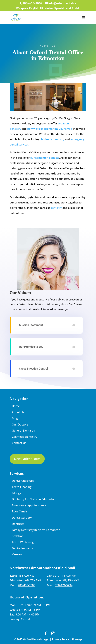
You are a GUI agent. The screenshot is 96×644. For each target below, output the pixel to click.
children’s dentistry (52, 139)
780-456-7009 (32, 3)
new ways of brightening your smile (50, 129)
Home (16, 406)
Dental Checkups (23, 481)
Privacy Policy (60, 639)
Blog (15, 418)
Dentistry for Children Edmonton (34, 499)
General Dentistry (24, 430)
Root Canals (20, 511)
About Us (18, 412)
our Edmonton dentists (45, 158)
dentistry (56, 208)
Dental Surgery (22, 518)
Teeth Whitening (23, 542)
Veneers (17, 554)
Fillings (16, 493)
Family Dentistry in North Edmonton (36, 530)
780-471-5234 (64, 585)
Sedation (18, 536)
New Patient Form (27, 459)
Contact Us (19, 443)
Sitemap (77, 639)
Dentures (18, 524)
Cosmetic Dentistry (25, 437)
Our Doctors (20, 424)
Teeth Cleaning (22, 487)
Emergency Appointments (29, 505)
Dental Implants (22, 548)
